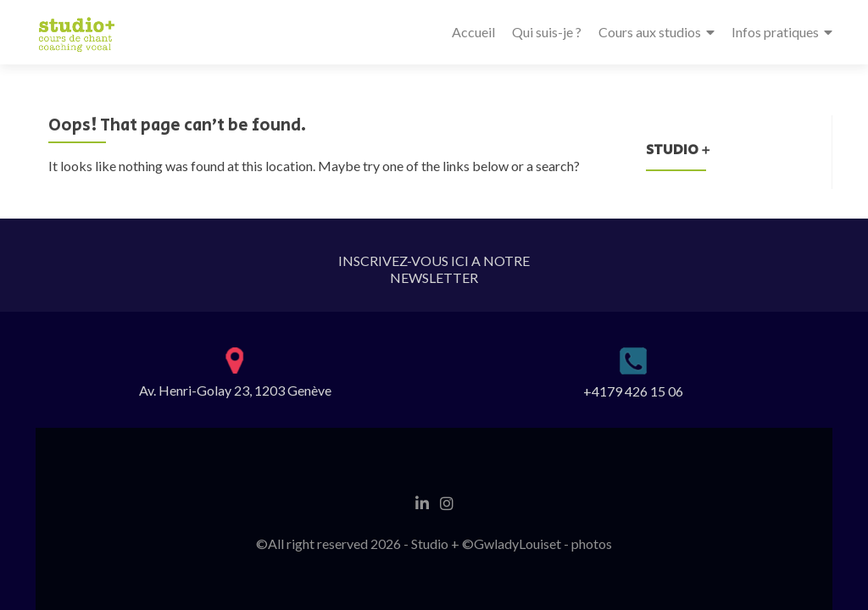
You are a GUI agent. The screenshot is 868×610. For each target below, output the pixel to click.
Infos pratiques (775, 32)
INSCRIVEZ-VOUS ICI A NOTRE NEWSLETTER (434, 269)
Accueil (473, 32)
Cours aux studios (650, 32)
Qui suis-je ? (547, 32)
